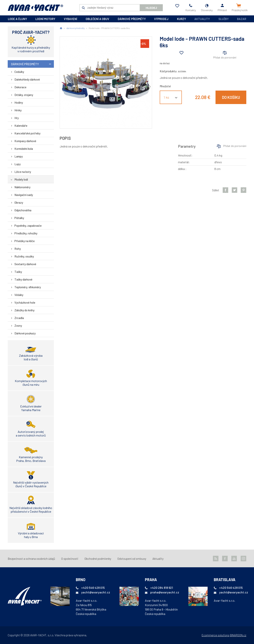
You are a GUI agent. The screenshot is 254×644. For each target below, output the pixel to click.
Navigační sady (24, 195)
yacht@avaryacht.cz (96, 592)
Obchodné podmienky (98, 559)
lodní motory (45, 19)
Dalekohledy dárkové (27, 79)
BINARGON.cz (238, 635)
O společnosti (70, 559)
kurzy (181, 19)
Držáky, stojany (24, 95)
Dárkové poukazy (25, 333)
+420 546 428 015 (93, 588)
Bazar (242, 19)
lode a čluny (17, 19)
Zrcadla (19, 318)
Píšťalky (19, 218)
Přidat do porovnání (225, 57)
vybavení (71, 19)
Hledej (151, 8)
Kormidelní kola (24, 149)
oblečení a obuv (97, 19)
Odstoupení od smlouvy (132, 559)
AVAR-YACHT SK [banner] (35, 8)
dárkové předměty (132, 19)
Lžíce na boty (23, 172)
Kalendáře (21, 126)
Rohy (18, 249)
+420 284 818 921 (162, 588)
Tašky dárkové (23, 279)
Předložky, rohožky (26, 233)
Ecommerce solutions (216, 635)
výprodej (161, 19)
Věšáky (19, 295)
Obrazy (19, 202)
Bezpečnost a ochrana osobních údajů (31, 559)
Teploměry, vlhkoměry (28, 287)
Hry (17, 118)
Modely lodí (21, 179)
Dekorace (20, 87)
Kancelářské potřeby (27, 133)
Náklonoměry (22, 187)
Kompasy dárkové (25, 141)
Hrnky (18, 110)
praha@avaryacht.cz (165, 592)
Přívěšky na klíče (25, 241)
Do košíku (231, 97)
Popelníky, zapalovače (28, 226)
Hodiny (19, 102)
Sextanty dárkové (25, 264)
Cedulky (19, 72)
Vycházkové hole (25, 302)
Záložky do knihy (24, 310)
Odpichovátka (23, 210)
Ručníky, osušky (24, 256)
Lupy (18, 164)
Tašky (18, 272)
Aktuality (202, 19)
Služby (224, 19)
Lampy (19, 156)
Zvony (18, 326)
